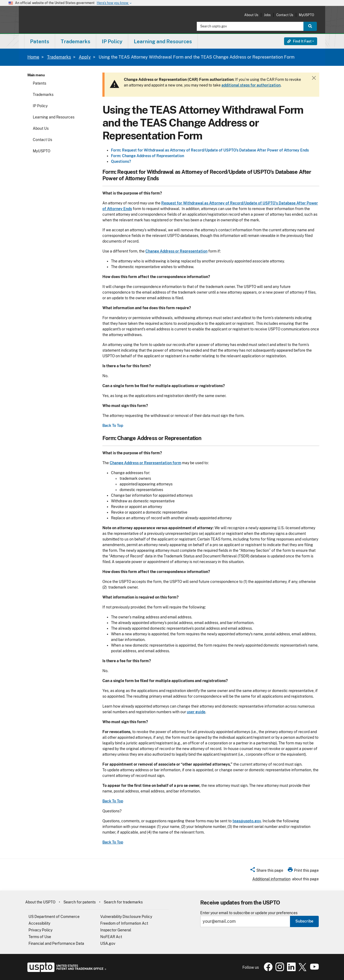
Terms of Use (40, 937)
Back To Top (113, 426)
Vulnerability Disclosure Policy (126, 917)
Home (33, 57)
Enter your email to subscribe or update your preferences (249, 913)
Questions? (121, 161)
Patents (40, 83)
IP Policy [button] (112, 41)
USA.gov (108, 943)
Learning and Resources (54, 117)
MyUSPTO (307, 15)
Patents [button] (40, 41)
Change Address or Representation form (145, 463)
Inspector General (116, 930)
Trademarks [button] (76, 41)
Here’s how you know (114, 3)
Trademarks (59, 57)
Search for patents (80, 902)
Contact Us (285, 15)
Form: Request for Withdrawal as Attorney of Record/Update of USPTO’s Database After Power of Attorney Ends (210, 150)
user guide (196, 712)
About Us (251, 15)
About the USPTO (40, 902)
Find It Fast (299, 41)
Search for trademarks (123, 902)
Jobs (267, 15)
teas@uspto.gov (247, 821)
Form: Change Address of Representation (148, 156)
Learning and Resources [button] (163, 41)
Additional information (271, 879)
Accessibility (39, 923)
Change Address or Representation (176, 251)
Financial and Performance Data (56, 943)
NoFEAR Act (111, 937)
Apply (85, 57)
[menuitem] (40, 41)
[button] (266, 871)
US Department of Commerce (54, 917)
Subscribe (304, 921)
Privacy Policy (40, 930)
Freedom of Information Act (124, 923)
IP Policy (40, 106)
